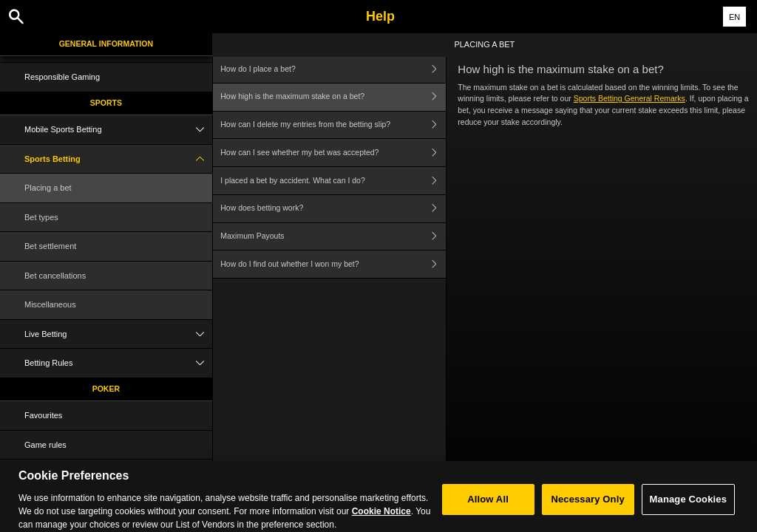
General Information (106, 44)
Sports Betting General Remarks (629, 98)
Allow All (488, 506)
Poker (106, 389)
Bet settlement (50, 246)
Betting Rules (118, 363)
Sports (106, 103)
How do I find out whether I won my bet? (333, 264)
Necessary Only (587, 506)
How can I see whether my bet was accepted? (333, 153)
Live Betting (118, 334)
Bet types (41, 217)
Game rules (45, 445)
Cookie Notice (381, 517)
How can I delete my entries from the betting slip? (333, 125)
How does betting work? (333, 209)
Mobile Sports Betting (118, 130)
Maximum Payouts (333, 237)
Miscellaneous (50, 304)
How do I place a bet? (333, 69)
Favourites (43, 415)
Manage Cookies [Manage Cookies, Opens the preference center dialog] (688, 506)
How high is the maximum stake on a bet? (333, 97)
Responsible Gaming (62, 77)
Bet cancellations (55, 276)
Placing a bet (48, 188)
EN (734, 17)
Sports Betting (118, 159)
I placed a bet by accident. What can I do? (333, 181)
